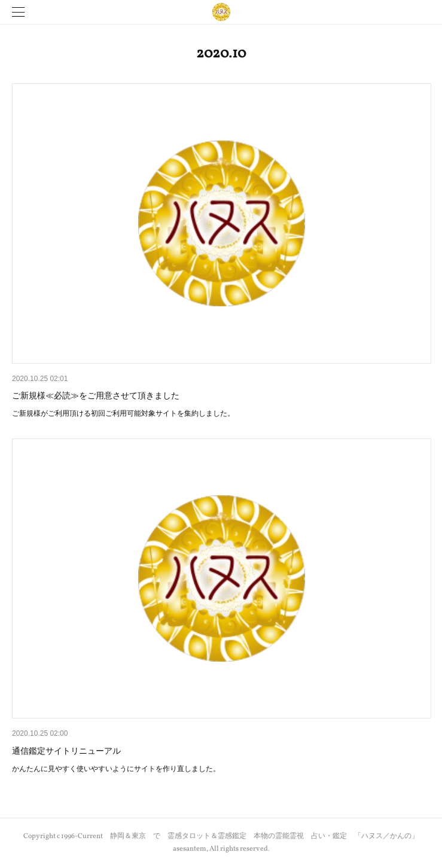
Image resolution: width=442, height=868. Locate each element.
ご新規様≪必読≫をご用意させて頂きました (96, 395)
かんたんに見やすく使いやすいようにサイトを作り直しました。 (116, 769)
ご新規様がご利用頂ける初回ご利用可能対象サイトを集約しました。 (123, 413)
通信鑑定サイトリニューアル (66, 751)
